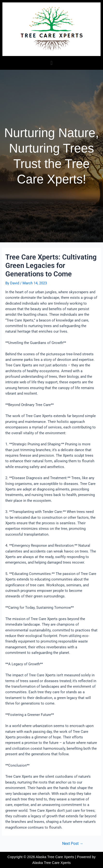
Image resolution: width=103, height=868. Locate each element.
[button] (51, 63)
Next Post (73, 844)
